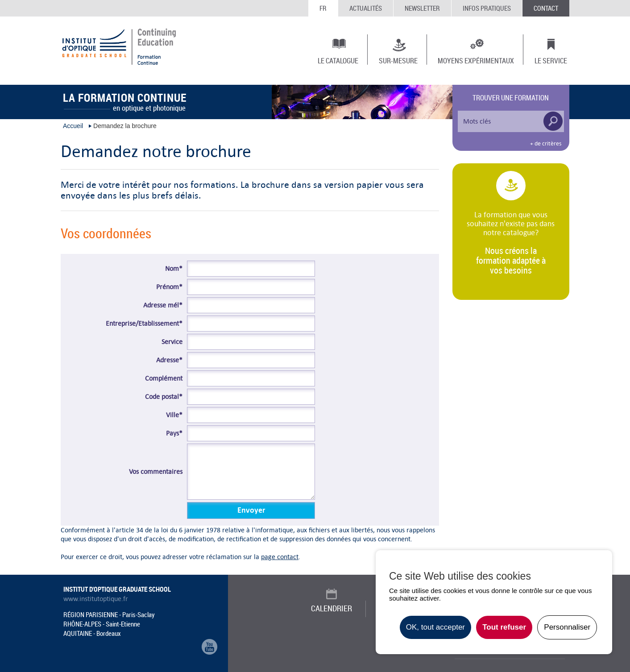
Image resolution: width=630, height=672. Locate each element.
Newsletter (422, 8)
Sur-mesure (398, 60)
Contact (546, 8)
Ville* (174, 415)
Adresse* (169, 360)
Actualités (366, 8)
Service (172, 342)
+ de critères (546, 144)
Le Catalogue (338, 60)
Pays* (174, 433)
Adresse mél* (163, 305)
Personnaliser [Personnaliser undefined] (567, 627)
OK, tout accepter (435, 627)
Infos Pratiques (487, 8)
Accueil (73, 126)
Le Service (551, 60)
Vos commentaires (156, 472)
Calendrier (332, 608)
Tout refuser (504, 627)
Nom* (174, 269)
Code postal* (164, 397)
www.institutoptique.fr (96, 599)
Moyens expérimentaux (476, 60)
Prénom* (169, 287)
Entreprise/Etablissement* (144, 324)
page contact (280, 557)
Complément (164, 378)
